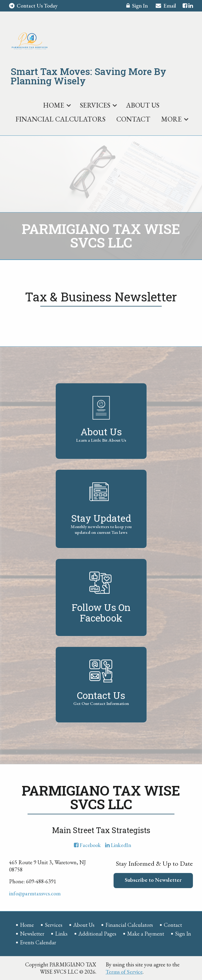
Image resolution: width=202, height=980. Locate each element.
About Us (143, 105)
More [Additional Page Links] (171, 119)
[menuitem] (56, 104)
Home (54, 105)
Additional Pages (97, 934)
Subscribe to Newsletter (153, 880)
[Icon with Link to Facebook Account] (185, 6)
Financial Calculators (60, 119)
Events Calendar (38, 942)
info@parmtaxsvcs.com (35, 893)
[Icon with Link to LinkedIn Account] (191, 6)
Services (95, 105)
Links (61, 934)
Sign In (137, 6)
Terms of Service (124, 972)
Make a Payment (146, 934)
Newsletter (32, 934)
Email (166, 6)
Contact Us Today (33, 6)
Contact (133, 119)
